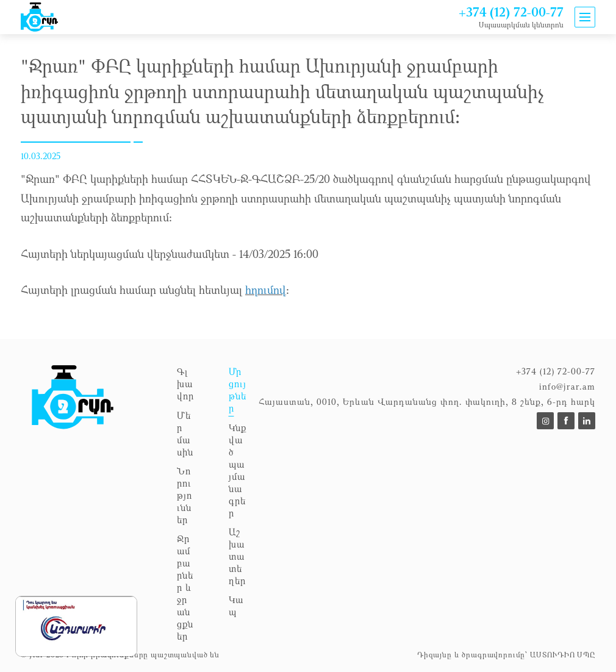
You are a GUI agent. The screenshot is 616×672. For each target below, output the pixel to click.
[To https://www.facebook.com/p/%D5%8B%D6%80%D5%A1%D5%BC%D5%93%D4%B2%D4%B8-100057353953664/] (566, 421)
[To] (545, 421)
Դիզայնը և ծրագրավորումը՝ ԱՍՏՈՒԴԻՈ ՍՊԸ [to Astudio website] (506, 654)
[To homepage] (93, 507)
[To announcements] (39, 17)
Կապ (236, 606)
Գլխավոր (185, 384)
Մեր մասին (185, 434)
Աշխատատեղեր (237, 556)
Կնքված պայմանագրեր (238, 470)
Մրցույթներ (238, 390)
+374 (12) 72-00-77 (511, 12)
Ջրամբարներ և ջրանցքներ (185, 587)
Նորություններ (184, 495)
